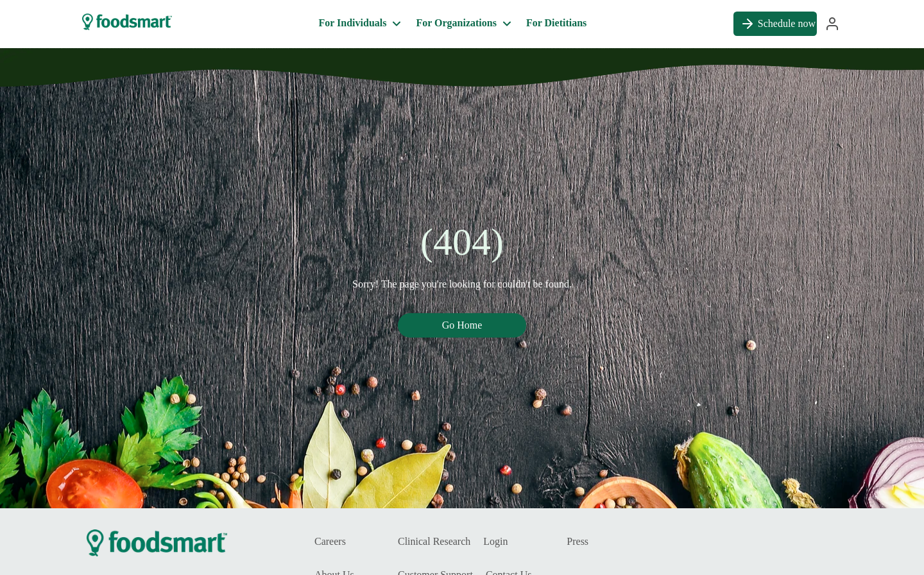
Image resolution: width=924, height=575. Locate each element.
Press (577, 541)
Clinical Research (434, 541)
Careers (330, 541)
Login (495, 541)
